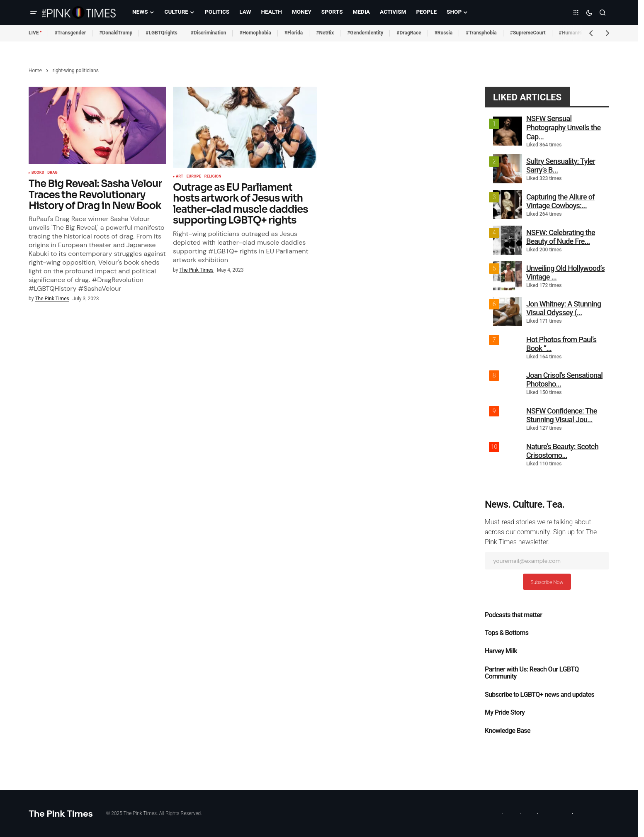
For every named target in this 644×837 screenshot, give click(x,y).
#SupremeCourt (528, 33)
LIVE (34, 33)
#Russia (444, 33)
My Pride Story (505, 713)
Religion (213, 177)
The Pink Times (61, 814)
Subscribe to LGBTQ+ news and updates (540, 695)
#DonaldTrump (116, 33)
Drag (52, 173)
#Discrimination (209, 33)
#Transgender (70, 33)
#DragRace (409, 33)
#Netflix (325, 33)
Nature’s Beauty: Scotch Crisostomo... (562, 451)
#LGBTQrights (161, 33)
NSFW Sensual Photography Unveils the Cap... (563, 127)
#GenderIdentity (365, 33)
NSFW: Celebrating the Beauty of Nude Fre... (561, 237)
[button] (34, 12)
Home (35, 71)
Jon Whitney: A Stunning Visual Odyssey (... (564, 308)
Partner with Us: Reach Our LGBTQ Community (532, 673)
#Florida (294, 33)
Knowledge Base (508, 731)
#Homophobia (255, 33)
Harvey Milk (501, 651)
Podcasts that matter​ (513, 615)
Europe (194, 177)
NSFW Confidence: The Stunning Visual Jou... (562, 415)
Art (180, 177)
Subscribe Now (547, 582)
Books (38, 173)
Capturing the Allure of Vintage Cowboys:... (560, 201)
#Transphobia (481, 33)
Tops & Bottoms (507, 633)
